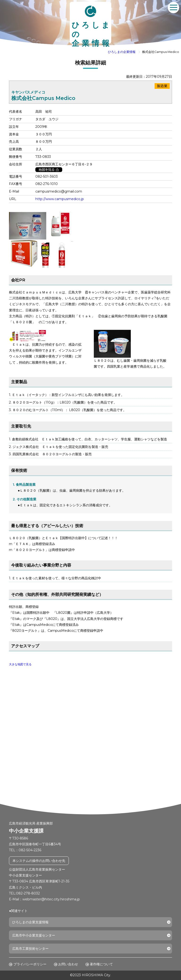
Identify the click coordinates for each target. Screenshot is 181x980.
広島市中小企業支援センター (34, 935)
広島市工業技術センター (30, 949)
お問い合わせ (68, 964)
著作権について (101, 964)
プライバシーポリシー (30, 964)
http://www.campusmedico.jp (60, 199)
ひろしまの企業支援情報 (30, 922)
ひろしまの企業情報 (122, 52)
